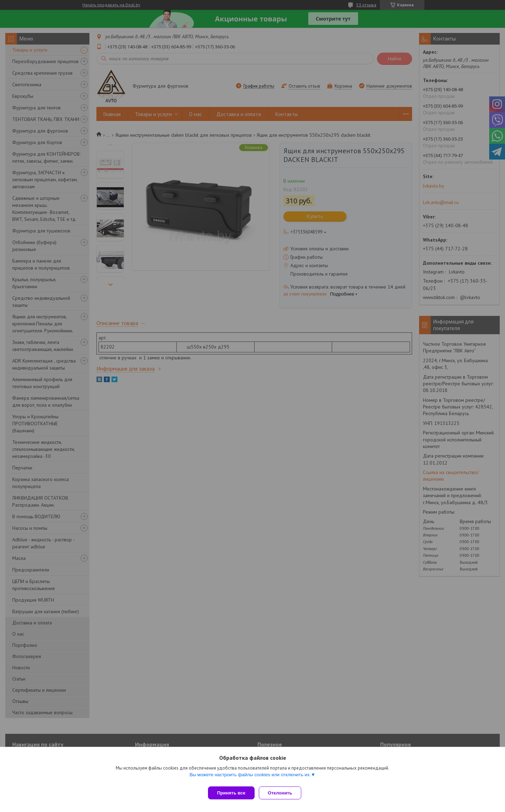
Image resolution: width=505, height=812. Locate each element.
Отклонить (283, 793)
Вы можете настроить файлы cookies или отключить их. (250, 777)
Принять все (231, 793)
